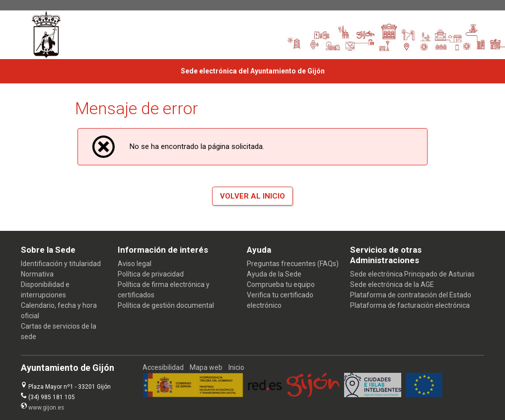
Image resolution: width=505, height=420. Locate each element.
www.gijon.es (46, 408)
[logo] (49, 35)
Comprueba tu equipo (281, 284)
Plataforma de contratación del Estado (411, 295)
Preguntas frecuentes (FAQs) (293, 264)
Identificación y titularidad (61, 264)
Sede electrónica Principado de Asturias (412, 274)
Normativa (37, 274)
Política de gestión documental (166, 305)
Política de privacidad (151, 274)
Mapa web (206, 367)
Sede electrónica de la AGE (392, 284)
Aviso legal (135, 264)
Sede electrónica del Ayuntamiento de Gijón (253, 71)
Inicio (236, 367)
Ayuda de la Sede (274, 274)
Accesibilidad (163, 367)
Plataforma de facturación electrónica (410, 305)
